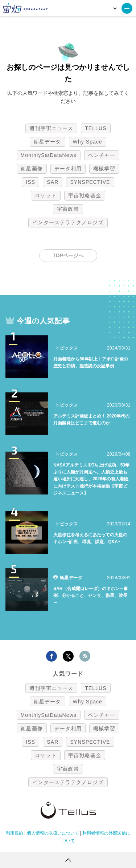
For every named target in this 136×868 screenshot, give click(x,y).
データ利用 (68, 169)
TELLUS (96, 128)
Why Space (88, 142)
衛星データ (48, 142)
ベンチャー (102, 155)
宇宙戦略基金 (85, 195)
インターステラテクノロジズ (68, 222)
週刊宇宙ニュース (51, 128)
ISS (30, 182)
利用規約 (15, 833)
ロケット (46, 195)
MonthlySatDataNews (49, 155)
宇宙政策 (68, 209)
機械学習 (104, 169)
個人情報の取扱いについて (53, 833)
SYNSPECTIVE (90, 182)
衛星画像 (32, 169)
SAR (53, 182)
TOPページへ (68, 255)
